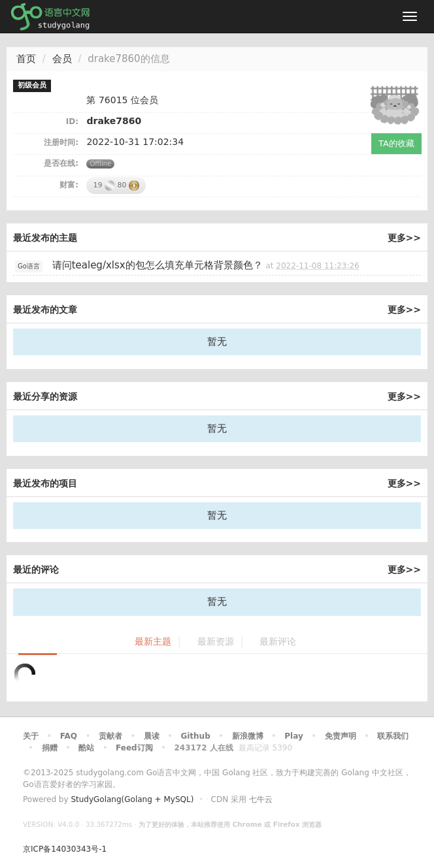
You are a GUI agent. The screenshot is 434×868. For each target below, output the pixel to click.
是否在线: (61, 163)
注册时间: (61, 142)
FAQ (69, 736)
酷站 (86, 748)
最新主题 (153, 642)
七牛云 (261, 799)
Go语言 (29, 266)
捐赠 (50, 748)
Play (293, 736)
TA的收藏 (396, 143)
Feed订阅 (134, 748)
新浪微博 (248, 736)
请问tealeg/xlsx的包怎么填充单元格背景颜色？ (158, 265)
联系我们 (393, 736)
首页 (26, 59)
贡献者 (110, 736)
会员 (62, 59)
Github (195, 736)
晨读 (152, 736)
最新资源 (216, 642)
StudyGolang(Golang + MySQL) (132, 799)
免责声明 (341, 736)
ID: (72, 121)
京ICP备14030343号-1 (65, 849)
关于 (31, 736)
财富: (69, 185)
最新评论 (278, 642)
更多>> (404, 238)
